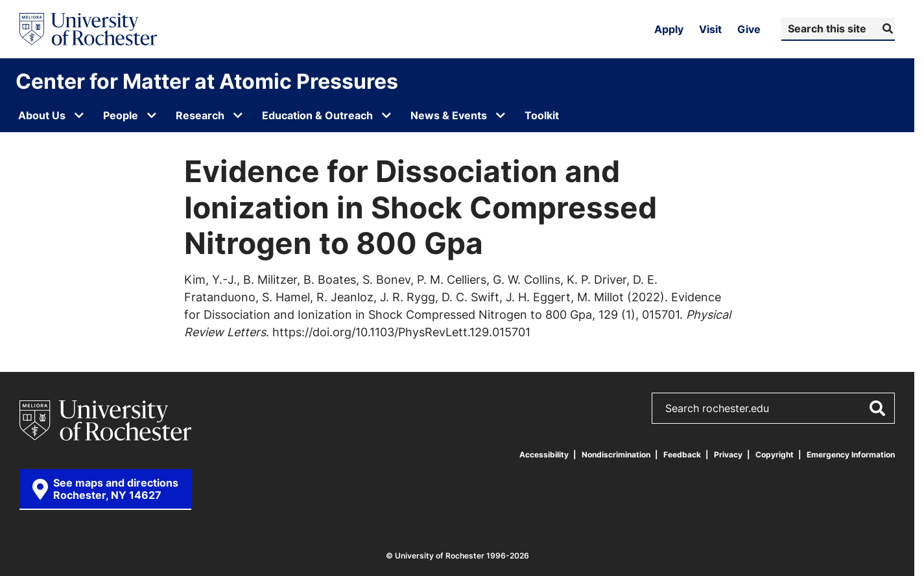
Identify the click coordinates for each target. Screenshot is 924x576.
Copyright (775, 455)
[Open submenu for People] (152, 115)
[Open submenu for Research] (238, 115)
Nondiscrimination (616, 455)
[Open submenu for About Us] (79, 115)
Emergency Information (851, 455)
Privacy (728, 455)
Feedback (682, 455)
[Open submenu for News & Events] (501, 115)
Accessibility (544, 455)
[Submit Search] (886, 29)
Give (749, 29)
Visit (710, 29)
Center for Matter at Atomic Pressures (207, 81)
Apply (669, 29)
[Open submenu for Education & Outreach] (386, 115)
